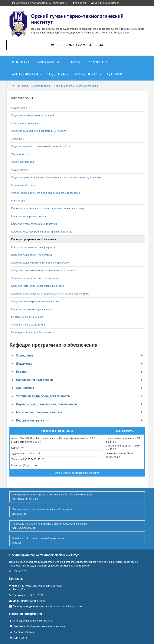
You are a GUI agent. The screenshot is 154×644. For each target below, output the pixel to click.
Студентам (58, 74)
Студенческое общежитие (26, 123)
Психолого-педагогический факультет (33, 247)
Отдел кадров (20, 170)
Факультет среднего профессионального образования (43, 270)
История (22, 372)
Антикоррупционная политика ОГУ (31, 621)
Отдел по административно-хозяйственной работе (41, 146)
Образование (51, 62)
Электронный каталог (105, 3)
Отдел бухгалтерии (23, 162)
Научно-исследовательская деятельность (46, 404)
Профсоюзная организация (27, 317)
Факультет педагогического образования (35, 278)
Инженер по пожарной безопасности (33, 332)
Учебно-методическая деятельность (43, 396)
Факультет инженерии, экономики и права (35, 301)
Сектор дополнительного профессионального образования (46, 193)
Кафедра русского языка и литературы (34, 224)
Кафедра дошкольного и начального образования (41, 263)
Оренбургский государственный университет (77, 541)
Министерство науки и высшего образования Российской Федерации (77, 497)
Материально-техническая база (39, 412)
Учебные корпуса (21, 632)
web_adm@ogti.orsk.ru (70, 606)
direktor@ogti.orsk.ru (33, 601)
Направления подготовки (34, 380)
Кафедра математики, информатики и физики (38, 286)
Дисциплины (25, 388)
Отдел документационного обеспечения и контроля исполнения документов (56, 177)
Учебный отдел (20, 154)
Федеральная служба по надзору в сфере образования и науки (77, 526)
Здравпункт (18, 139)
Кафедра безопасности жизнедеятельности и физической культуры (50, 294)
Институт (22, 62)
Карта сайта (18, 638)
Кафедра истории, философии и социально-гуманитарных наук (48, 208)
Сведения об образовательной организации (40, 3)
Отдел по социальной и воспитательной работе (39, 131)
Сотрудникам (88, 74)
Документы (24, 363)
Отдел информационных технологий (33, 115)
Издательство (19, 108)
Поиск (115, 74)
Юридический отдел (23, 185)
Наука (76, 62)
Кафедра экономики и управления (31, 309)
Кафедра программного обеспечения (34, 239)
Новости (79, 3)
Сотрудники (25, 355)
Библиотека (100, 62)
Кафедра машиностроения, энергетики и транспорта (42, 232)
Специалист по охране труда (28, 325)
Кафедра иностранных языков (29, 216)
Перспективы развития (33, 420)
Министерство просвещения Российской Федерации (77, 511)
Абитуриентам (26, 74)
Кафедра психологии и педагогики (32, 255)
